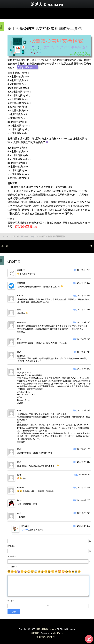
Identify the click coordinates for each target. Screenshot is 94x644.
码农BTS (21, 270)
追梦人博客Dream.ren (46, 629)
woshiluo (21, 283)
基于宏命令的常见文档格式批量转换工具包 (45, 28)
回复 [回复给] (75, 310)
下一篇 (89, 246)
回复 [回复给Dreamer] (75, 526)
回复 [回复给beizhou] (75, 500)
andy (19, 513)
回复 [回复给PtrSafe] (75, 488)
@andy (25, 530)
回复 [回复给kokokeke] (75, 322)
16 (35, 236)
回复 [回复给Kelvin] (75, 296)
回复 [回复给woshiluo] (75, 283)
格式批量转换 (59, 236)
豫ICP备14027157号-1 (47, 637)
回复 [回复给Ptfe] (75, 410)
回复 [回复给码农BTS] (75, 270)
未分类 (42, 236)
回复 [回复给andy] (75, 513)
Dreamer (25, 526)
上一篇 (5, 246)
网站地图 (35, 633)
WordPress (58, 633)
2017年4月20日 (13, 236)
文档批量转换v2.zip (28, 67)
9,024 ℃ (27, 236)
